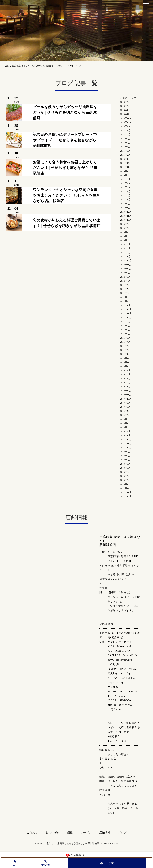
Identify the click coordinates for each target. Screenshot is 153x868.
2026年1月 (125, 110)
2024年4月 (125, 195)
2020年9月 (125, 370)
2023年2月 (125, 252)
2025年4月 (125, 147)
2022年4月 (125, 293)
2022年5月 (125, 289)
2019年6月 (125, 415)
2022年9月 (125, 273)
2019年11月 (126, 395)
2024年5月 (125, 191)
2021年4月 (125, 342)
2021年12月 (126, 309)
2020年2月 (125, 382)
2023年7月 (125, 232)
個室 (70, 832)
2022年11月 (126, 265)
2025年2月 (125, 155)
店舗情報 (105, 832)
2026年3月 (125, 102)
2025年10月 (126, 122)
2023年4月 (125, 244)
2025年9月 (125, 126)
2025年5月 (125, 143)
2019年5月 (125, 419)
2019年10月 (126, 399)
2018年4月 (125, 472)
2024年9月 (125, 175)
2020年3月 (125, 378)
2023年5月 (125, 240)
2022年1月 (125, 305)
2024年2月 (125, 204)
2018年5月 (125, 468)
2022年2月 (125, 301)
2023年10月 (126, 220)
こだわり (32, 832)
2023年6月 (125, 236)
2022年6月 (125, 285)
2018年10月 (126, 447)
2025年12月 (126, 114)
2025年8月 (125, 130)
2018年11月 (126, 443)
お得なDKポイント (76, 855)
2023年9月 (125, 224)
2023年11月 (126, 216)
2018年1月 (125, 484)
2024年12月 (126, 163)
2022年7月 (125, 281)
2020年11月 (126, 362)
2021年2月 (125, 350)
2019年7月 (125, 411)
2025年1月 (125, 159)
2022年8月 (125, 277)
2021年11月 (126, 313)
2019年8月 (125, 407)
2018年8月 (125, 456)
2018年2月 (125, 480)
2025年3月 (125, 151)
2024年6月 (125, 187)
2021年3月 (125, 346)
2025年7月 (125, 134)
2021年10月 (126, 317)
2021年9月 (125, 321)
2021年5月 (125, 338)
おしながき (52, 832)
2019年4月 (125, 423)
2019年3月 (125, 427)
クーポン (86, 832)
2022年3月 (125, 297)
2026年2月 (125, 106)
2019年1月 (125, 435)
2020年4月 (125, 374)
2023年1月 (125, 256)
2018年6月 (125, 464)
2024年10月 (126, 171)
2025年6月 (125, 139)
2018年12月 (126, 439)
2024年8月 (125, 179)
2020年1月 (125, 386)
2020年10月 (126, 366)
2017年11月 (126, 492)
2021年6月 (125, 334)
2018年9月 (125, 452)
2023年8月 (125, 228)
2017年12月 (126, 488)
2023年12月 (126, 212)
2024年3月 (125, 199)
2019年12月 (126, 391)
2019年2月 (125, 431)
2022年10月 (126, 269)
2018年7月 (125, 460)
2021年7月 (125, 330)
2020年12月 (126, 358)
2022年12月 (126, 260)
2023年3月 (125, 248)
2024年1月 (125, 208)
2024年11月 (126, 167)
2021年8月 (125, 326)
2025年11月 (126, 118)
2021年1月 (125, 354)
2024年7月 (125, 183)
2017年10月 (126, 496)
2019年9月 (125, 403)
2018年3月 (125, 476)
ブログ (122, 832)
